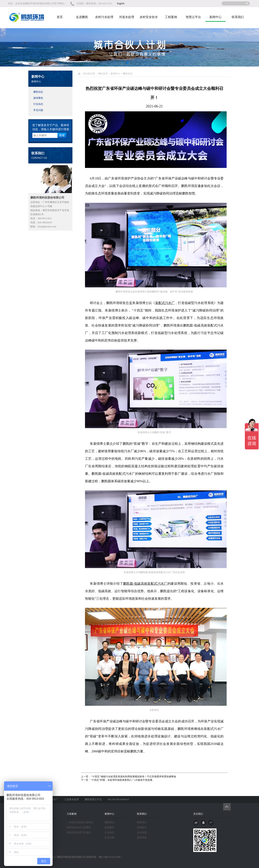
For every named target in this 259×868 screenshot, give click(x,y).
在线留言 (142, 827)
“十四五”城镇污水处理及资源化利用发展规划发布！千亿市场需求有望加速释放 (133, 777)
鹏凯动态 (38, 92)
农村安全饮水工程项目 (79, 827)
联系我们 (238, 17)
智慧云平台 (193, 17)
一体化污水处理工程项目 (80, 822)
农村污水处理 (104, 17)
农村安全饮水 (149, 17)
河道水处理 (127, 17)
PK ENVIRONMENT (119, 799)
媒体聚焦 (38, 98)
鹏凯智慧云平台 (93, 799)
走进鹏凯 (82, 17)
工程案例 (171, 17)
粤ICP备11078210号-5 (109, 857)
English (121, 3)
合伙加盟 (142, 833)
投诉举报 (142, 838)
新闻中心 (215, 17)
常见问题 (38, 110)
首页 (60, 17)
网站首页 (103, 74)
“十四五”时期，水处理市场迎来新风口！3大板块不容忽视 (122, 780)
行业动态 (38, 104)
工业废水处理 (71, 799)
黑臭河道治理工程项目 (79, 833)
